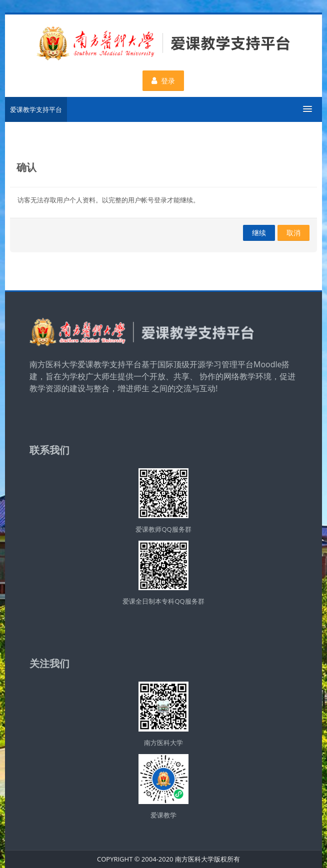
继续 (259, 233)
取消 (293, 233)
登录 (164, 81)
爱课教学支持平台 (36, 109)
